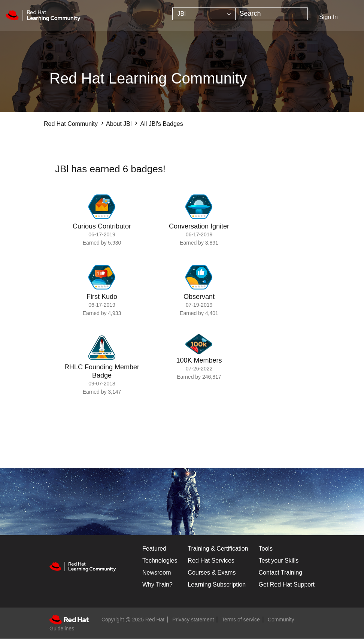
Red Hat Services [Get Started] (211, 561)
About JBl (119, 124)
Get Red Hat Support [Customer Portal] (287, 585)
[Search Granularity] (204, 14)
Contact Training (281, 573)
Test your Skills (279, 561)
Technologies (160, 561)
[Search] (272, 14)
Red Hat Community (71, 124)
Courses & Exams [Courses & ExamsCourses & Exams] (212, 573)
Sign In (328, 17)
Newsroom (157, 573)
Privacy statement (193, 620)
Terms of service (241, 620)
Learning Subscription (217, 585)
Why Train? (157, 585)
